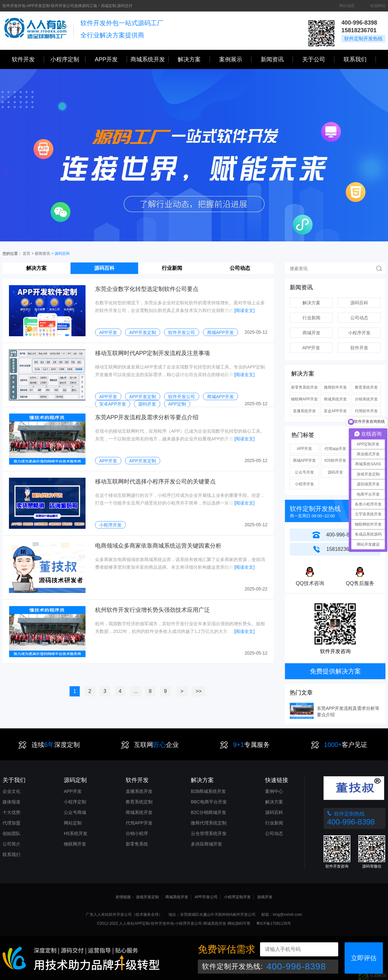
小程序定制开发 (237, 897)
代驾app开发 (335, 449)
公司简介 (11, 844)
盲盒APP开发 (335, 411)
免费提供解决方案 (335, 671)
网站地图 (347, 6)
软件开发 (28, 59)
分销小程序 (137, 833)
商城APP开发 (304, 460)
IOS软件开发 (336, 460)
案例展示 (235, 59)
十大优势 (11, 812)
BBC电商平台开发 (209, 802)
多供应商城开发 (206, 844)
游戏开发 (265, 897)
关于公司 (318, 59)
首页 (26, 254)
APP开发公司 (206, 897)
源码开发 (335, 472)
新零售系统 (137, 844)
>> (199, 691)
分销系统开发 (366, 399)
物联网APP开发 (304, 399)
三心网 (35, 31)
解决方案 (36, 268)
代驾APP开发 (139, 823)
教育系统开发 (366, 387)
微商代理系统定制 (209, 823)
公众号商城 (75, 812)
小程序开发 (359, 333)
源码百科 (104, 268)
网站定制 (73, 823)
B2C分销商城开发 (209, 812)
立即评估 (364, 958)
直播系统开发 (304, 411)
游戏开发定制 (147, 897)
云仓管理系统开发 (209, 833)
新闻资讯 (277, 59)
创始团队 (11, 833)
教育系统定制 (139, 802)
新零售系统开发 (304, 387)
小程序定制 (68, 59)
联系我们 (360, 59)
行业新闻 (172, 268)
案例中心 (274, 791)
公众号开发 (304, 472)
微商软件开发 (335, 387)
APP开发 (111, 59)
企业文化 (11, 791)
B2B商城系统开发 (208, 791)
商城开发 (311, 333)
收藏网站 (378, 6)
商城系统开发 (149, 59)
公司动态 (240, 268)
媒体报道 (11, 802)
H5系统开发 (76, 833)
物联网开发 (75, 844)
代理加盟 (11, 823)
